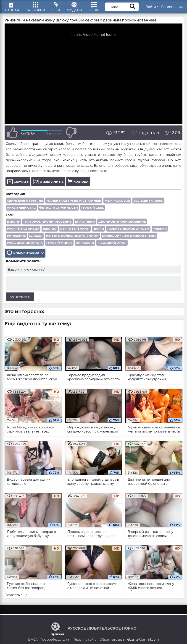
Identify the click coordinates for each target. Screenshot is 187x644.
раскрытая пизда (23, 231)
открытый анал (75, 231)
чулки (99, 231)
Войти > (152, 8)
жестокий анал (112, 245)
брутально (85, 224)
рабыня (160, 231)
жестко (50, 231)
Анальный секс (21, 210)
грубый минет (59, 245)
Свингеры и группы (25, 203)
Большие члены (148, 203)
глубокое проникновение (48, 224)
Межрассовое (117, 203)
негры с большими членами (72, 238)
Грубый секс (93, 210)
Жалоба (78, 184)
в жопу (13, 224)
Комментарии (26, 256)
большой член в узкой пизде (129, 238)
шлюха (36, 238)
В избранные (48, 184)
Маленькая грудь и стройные (74, 203)
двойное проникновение (122, 224)
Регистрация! (172, 8)
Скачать (18, 184)
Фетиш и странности (58, 210)
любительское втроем (128, 231)
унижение (16, 238)
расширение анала (25, 245)
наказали (85, 245)
